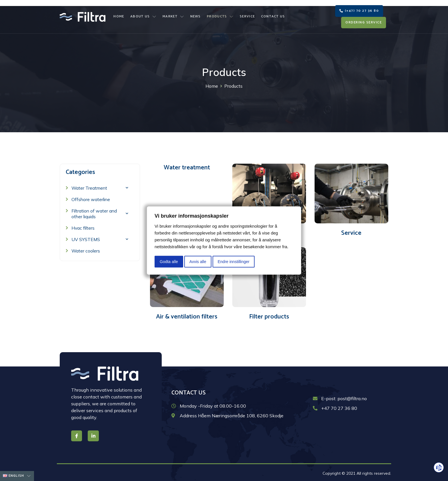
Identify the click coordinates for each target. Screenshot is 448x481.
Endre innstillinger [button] (234, 262)
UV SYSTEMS (100, 238)
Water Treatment (100, 187)
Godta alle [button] (169, 262)
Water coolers (86, 250)
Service (247, 14)
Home (120, 14)
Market (174, 14)
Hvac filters (83, 227)
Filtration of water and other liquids (100, 213)
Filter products (269, 316)
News (196, 14)
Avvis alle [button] (198, 262)
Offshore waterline (91, 198)
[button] (359, 9)
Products (220, 14)
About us (144, 14)
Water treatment (187, 167)
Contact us (272, 14)
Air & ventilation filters (187, 316)
